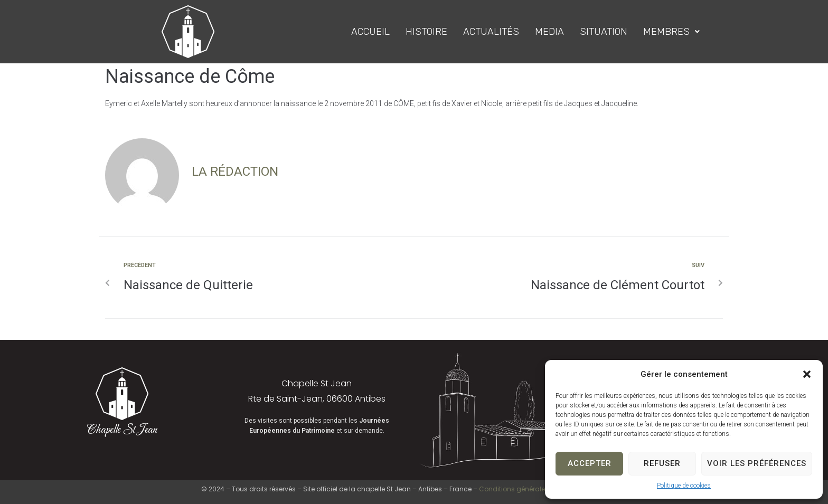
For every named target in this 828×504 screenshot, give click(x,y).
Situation (604, 32)
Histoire (426, 32)
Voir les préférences (757, 463)
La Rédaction (235, 172)
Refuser (662, 463)
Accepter (590, 463)
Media (549, 32)
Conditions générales (514, 489)
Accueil (370, 32)
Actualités (491, 32)
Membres (671, 32)
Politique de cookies (684, 486)
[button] (807, 374)
